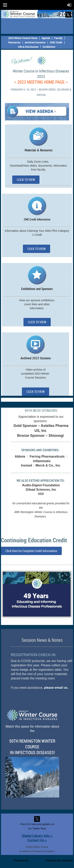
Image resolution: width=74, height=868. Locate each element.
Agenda (46, 38)
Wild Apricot (37, 860)
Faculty (58, 38)
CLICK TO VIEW (26, 180)
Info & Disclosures (28, 47)
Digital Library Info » (37, 836)
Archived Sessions (35, 42)
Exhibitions (49, 47)
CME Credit (56, 42)
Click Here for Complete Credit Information (31, 551)
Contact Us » (37, 840)
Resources (14, 42)
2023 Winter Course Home (23, 38)
